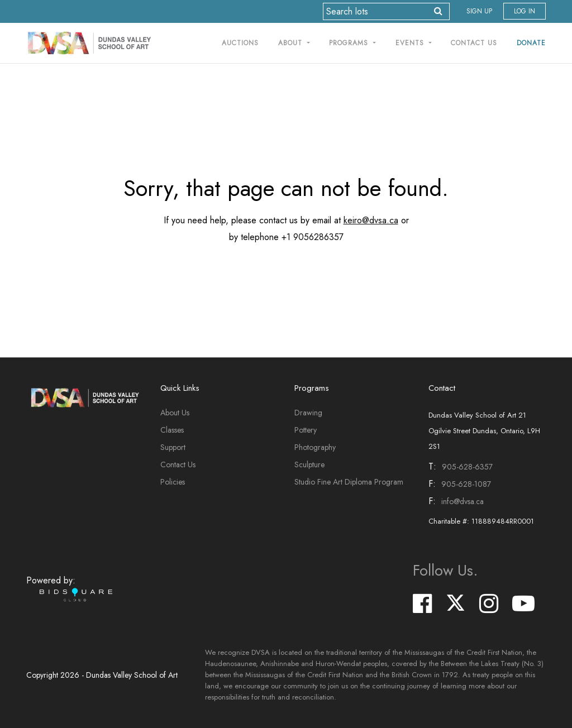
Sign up (479, 11)
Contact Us (474, 43)
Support (173, 447)
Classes (172, 430)
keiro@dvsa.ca (371, 220)
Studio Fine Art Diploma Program (349, 482)
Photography (315, 447)
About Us (175, 413)
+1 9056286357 (313, 237)
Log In (525, 11)
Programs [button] (350, 43)
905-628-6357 (467, 467)
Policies (173, 482)
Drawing (308, 413)
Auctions (240, 43)
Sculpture (309, 464)
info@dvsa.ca (463, 501)
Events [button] (411, 43)
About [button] (292, 43)
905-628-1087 (466, 484)
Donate (531, 43)
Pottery (306, 430)
